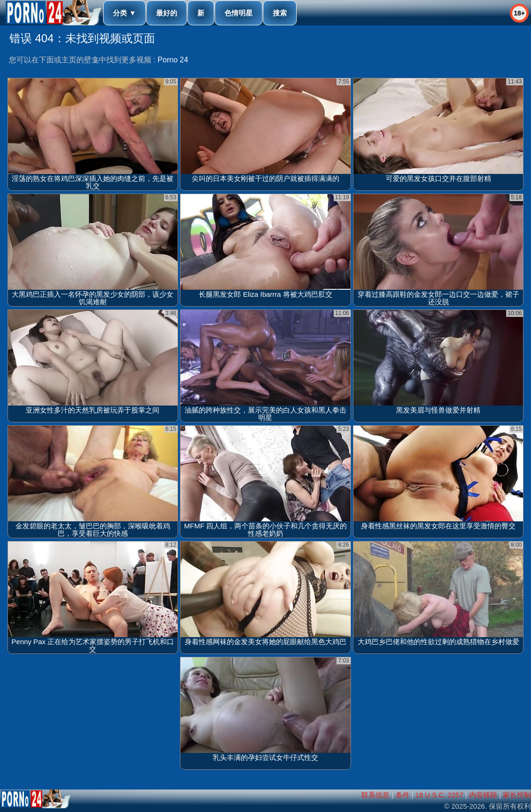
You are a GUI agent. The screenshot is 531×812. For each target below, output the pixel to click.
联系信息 (375, 795)
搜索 (280, 13)
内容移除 (483, 795)
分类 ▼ (124, 13)
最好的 (167, 13)
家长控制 (517, 795)
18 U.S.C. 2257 (439, 795)
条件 (403, 795)
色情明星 (239, 13)
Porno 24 (173, 60)
